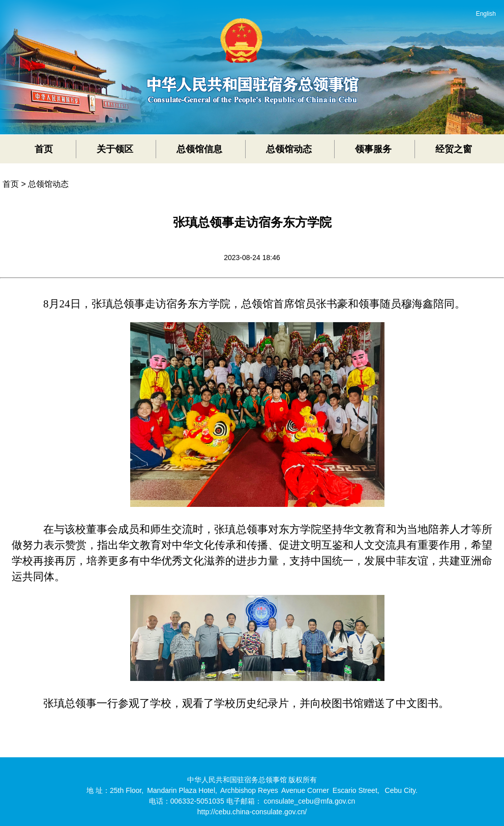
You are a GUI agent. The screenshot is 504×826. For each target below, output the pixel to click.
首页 (44, 149)
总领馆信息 (199, 149)
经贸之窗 (454, 149)
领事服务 (373, 149)
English (486, 14)
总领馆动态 (289, 149)
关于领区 (115, 149)
